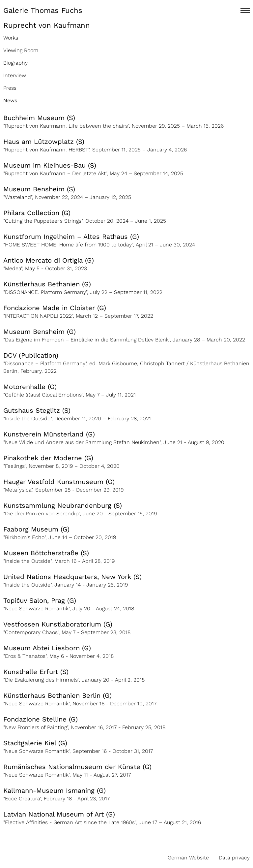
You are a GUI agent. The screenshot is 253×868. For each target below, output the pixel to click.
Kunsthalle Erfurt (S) (36, 672)
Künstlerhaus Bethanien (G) (47, 284)
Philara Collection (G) (37, 213)
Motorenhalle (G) (30, 387)
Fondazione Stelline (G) (41, 719)
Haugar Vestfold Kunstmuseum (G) (59, 482)
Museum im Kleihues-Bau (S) (50, 165)
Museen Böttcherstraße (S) (46, 553)
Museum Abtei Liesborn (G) (47, 648)
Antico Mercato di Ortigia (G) (49, 260)
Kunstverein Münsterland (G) (49, 434)
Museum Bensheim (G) (40, 332)
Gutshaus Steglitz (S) (37, 410)
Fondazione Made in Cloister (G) (55, 308)
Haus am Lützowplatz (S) (44, 142)
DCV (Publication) (31, 355)
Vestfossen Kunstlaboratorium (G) (58, 624)
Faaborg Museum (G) (36, 529)
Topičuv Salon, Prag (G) (40, 600)
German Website (188, 858)
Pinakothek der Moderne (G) (48, 458)
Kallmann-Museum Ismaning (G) (55, 790)
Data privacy (234, 858)
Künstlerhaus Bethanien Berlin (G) (57, 695)
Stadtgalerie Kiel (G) (35, 743)
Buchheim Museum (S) (39, 118)
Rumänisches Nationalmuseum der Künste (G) (77, 767)
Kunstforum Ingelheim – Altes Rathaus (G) (71, 237)
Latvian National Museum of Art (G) (59, 814)
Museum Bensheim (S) (39, 189)
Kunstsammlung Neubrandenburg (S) (63, 505)
